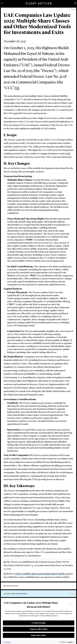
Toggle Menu (2, 3)
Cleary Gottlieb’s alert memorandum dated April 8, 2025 (42, 574)
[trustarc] (70, 642)
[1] (17, 88)
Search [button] (75, 3)
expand (72, 586)
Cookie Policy (7, 642)
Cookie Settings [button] (39, 623)
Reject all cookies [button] (39, 635)
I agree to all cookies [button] (39, 629)
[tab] (38, 586)
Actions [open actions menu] (73, 9)
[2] (69, 154)
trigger (72, 594)
